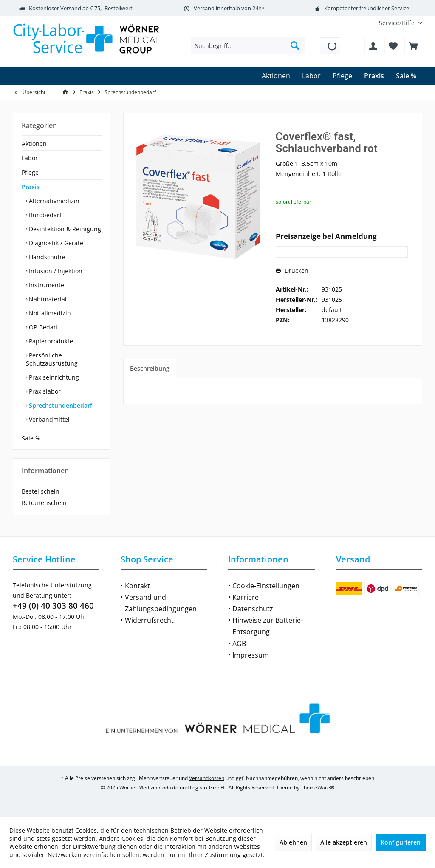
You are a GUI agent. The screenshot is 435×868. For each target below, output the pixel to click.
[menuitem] (397, 23)
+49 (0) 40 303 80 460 (53, 606)
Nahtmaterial (47, 299)
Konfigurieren (401, 842)
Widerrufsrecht (149, 620)
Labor (30, 158)
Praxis (31, 187)
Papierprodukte (50, 341)
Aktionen (34, 143)
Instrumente (46, 285)
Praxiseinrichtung (53, 377)
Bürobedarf (44, 215)
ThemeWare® (318, 787)
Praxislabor (44, 391)
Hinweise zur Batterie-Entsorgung (268, 626)
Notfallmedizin (49, 313)
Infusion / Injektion (55, 271)
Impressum (251, 655)
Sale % (31, 438)
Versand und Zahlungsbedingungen (161, 603)
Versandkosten (207, 778)
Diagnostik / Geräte (55, 243)
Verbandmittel (48, 419)
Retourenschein (44, 503)
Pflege (30, 172)
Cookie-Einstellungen (266, 586)
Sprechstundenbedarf (60, 405)
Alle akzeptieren (344, 842)
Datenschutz (253, 609)
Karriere (246, 597)
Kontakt (137, 586)
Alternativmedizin (53, 201)
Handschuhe (46, 257)
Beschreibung (150, 368)
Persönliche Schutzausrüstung (52, 359)
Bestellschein (41, 491)
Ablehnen (293, 842)
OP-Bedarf (43, 327)
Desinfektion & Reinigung (64, 229)
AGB (239, 644)
